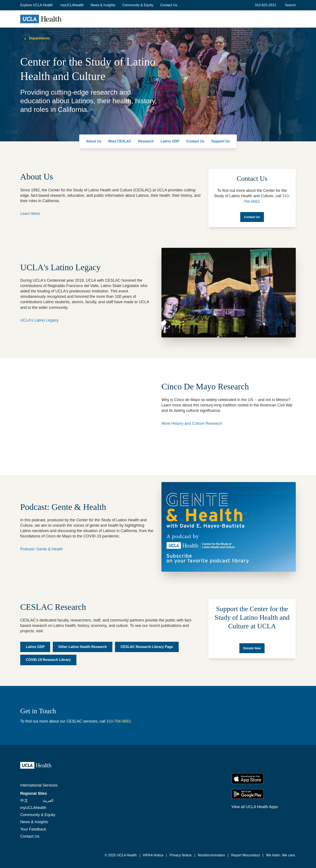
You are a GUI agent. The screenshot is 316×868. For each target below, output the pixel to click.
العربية (48, 801)
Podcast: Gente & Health (42, 549)
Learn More (30, 214)
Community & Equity (138, 5)
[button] (37, 5)
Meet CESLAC (120, 141)
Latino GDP (170, 141)
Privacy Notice (181, 855)
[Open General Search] (289, 5)
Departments (39, 38)
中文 (24, 801)
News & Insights (103, 5)
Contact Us (169, 5)
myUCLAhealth (72, 5)
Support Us (221, 141)
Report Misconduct (246, 855)
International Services (39, 785)
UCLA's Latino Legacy (39, 320)
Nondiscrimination (211, 855)
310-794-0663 (118, 721)
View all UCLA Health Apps (255, 807)
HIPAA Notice (153, 855)
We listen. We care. (281, 855)
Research (146, 141)
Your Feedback (33, 829)
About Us (94, 141)
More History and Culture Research (192, 423)
